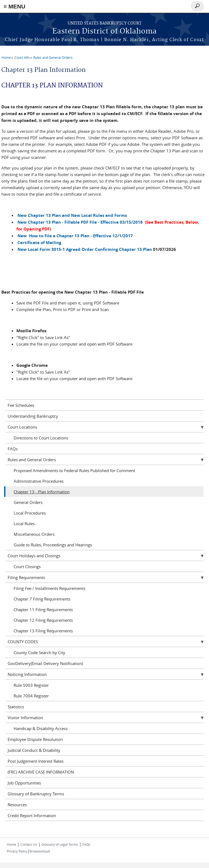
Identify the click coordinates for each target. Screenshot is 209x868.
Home (6, 57)
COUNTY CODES (23, 642)
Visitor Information (25, 718)
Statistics (16, 707)
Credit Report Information (32, 815)
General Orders (28, 502)
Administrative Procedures (39, 481)
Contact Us (29, 844)
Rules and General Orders (53, 57)
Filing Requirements (26, 577)
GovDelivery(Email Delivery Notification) (45, 663)
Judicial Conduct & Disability (34, 750)
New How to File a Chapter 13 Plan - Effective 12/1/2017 (75, 236)
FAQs (13, 449)
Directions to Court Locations (41, 438)
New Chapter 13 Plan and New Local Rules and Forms (72, 215)
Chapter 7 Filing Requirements (42, 599)
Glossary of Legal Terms (60, 844)
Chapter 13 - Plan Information (42, 492)
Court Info (22, 57)
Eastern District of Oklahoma (104, 31)
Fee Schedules (21, 405)
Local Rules (24, 524)
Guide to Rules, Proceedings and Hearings (53, 545)
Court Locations (22, 427)
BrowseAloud (40, 851)
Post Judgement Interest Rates (36, 761)
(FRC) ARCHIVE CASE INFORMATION (41, 772)
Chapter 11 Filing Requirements (43, 610)
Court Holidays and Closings (34, 556)
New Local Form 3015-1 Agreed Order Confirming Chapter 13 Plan (85, 249)
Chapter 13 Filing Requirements (43, 631)
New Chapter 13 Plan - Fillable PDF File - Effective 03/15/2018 (80, 222)
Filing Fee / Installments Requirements (50, 588)
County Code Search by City (39, 652)
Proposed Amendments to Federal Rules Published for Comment (74, 470)
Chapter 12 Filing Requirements (43, 620)
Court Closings (27, 567)
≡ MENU (14, 6)
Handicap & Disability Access (41, 728)
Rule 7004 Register (31, 696)
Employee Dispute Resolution (35, 739)
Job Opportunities (24, 783)
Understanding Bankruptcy (33, 416)
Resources (17, 805)
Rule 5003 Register (31, 685)
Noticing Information (27, 674)
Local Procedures (30, 513)
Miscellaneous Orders (34, 534)
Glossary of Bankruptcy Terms (36, 794)
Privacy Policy (17, 851)
